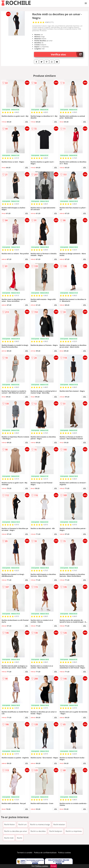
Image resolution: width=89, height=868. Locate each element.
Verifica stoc (67, 54)
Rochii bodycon (56, 831)
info (27, 122)
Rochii (20, 838)
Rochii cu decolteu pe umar (16, 831)
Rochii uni (22, 824)
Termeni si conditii (25, 853)
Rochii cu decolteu (38, 831)
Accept (54, 866)
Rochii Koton (10, 824)
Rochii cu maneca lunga (40, 824)
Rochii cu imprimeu (74, 831)
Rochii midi (9, 838)
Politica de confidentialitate (45, 853)
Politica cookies (65, 853)
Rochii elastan (59, 824)
